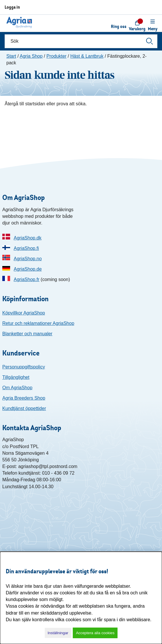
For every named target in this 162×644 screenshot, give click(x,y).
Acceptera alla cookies (95, 633)
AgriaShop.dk (27, 238)
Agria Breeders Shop (24, 398)
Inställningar (58, 633)
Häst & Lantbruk (87, 56)
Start (11, 56)
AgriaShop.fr (26, 279)
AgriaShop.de (28, 269)
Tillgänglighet (16, 377)
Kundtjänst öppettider (24, 408)
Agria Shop (31, 56)
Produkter (56, 56)
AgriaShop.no (28, 259)
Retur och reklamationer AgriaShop (38, 323)
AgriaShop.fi (26, 248)
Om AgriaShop (17, 388)
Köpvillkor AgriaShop (24, 313)
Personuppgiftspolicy (24, 367)
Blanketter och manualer (27, 334)
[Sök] (81, 41)
